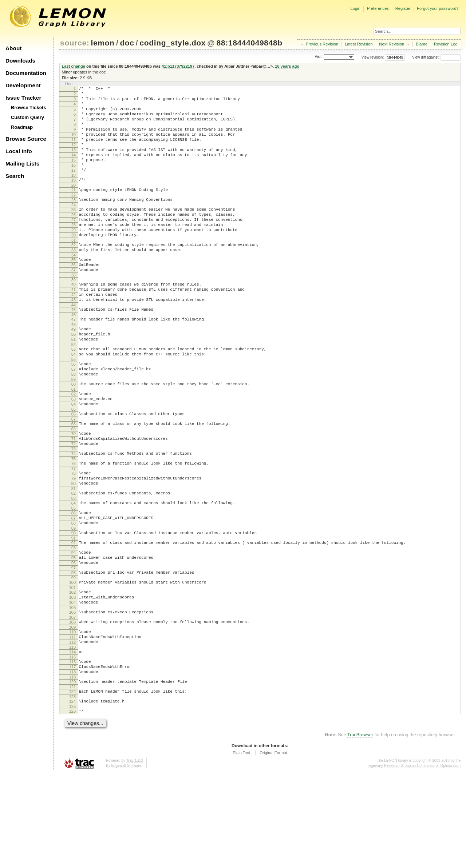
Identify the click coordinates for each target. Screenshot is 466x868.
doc (127, 43)
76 (74, 523)
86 (74, 580)
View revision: (373, 57)
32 (74, 273)
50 (74, 376)
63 (74, 450)
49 (74, 370)
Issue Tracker (23, 98)
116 (72, 749)
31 (74, 268)
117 (72, 755)
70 (74, 489)
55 (74, 405)
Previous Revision (322, 44)
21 (74, 210)
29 (74, 256)
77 (74, 530)
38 (74, 309)
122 (72, 783)
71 (74, 495)
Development (23, 85)
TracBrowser (360, 830)
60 (74, 433)
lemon (103, 43)
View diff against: (436, 57)
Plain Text (241, 848)
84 (74, 569)
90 (74, 603)
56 (74, 410)
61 (74, 439)
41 (74, 324)
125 (72, 800)
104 (72, 682)
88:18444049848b (250, 43)
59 (74, 429)
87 (74, 586)
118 (72, 761)
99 (74, 654)
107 (72, 699)
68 (74, 478)
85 (74, 575)
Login (355, 8)
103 (72, 676)
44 (74, 343)
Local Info (19, 151)
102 (72, 670)
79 (74, 541)
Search (15, 176)
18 (74, 194)
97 (74, 643)
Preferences (378, 8)
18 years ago (287, 66)
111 (72, 721)
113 (72, 733)
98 (74, 648)
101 (72, 665)
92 (74, 614)
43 (74, 337)
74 (74, 513)
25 (74, 231)
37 (74, 303)
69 (74, 485)
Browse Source (26, 139)
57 (74, 416)
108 (72, 704)
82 (74, 558)
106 (72, 693)
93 (74, 620)
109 (72, 710)
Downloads (20, 61)
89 (74, 598)
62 (74, 444)
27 (74, 244)
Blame (422, 44)
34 (74, 286)
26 (74, 238)
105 (72, 688)
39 (74, 314)
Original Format (273, 848)
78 (74, 534)
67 (74, 474)
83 (74, 564)
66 (74, 467)
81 (74, 553)
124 (72, 794)
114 (72, 738)
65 (74, 463)
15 (74, 175)
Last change (74, 66)
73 (74, 508)
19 (74, 199)
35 (74, 290)
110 (72, 715)
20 (74, 205)
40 (74, 318)
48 (74, 365)
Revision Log (446, 44)
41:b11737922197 (178, 66)
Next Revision (392, 44)
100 (72, 659)
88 (74, 592)
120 (72, 772)
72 (74, 502)
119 (72, 768)
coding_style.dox (173, 43)
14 (74, 169)
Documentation (26, 73)
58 (74, 422)
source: (75, 43)
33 (74, 279)
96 (74, 637)
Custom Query (28, 117)
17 (74, 188)
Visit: (319, 57)
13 (74, 163)
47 (74, 359)
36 (74, 296)
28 (74, 250)
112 (72, 727)
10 (74, 144)
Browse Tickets (29, 107)
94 (74, 625)
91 (74, 609)
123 (72, 789)
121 (72, 779)
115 (72, 744)
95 (74, 631)
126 (72, 805)
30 (74, 262)
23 (74, 220)
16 (74, 182)
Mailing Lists (22, 164)
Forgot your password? (438, 8)
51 (74, 382)
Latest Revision (359, 44)
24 (74, 227)
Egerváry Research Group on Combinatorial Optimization (414, 861)
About (13, 48)
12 (74, 157)
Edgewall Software (126, 861)
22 (74, 216)
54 (74, 399)
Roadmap (22, 127)
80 (74, 547)
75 (74, 519)
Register (403, 8)
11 (74, 151)
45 (74, 348)
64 (74, 457)
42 (74, 331)
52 (74, 388)
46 (74, 354)
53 (74, 393)
